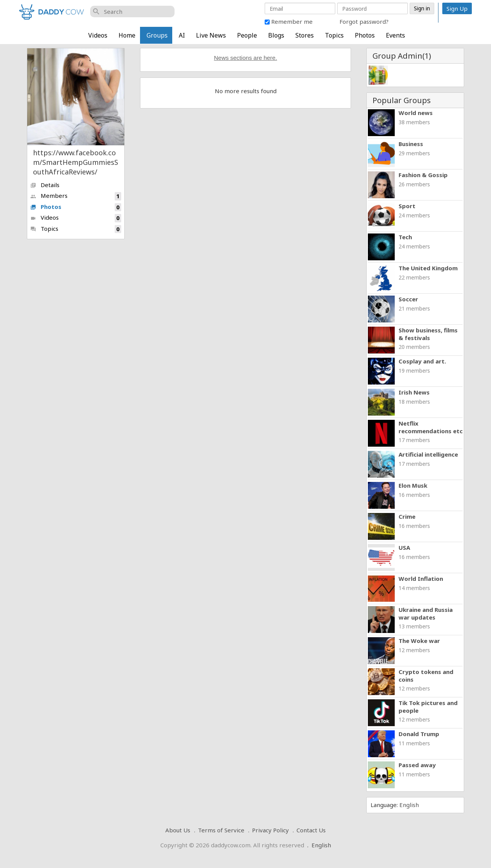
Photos (365, 35)
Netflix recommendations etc (431, 427)
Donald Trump (419, 734)
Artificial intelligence (428, 454)
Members (76, 196)
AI (182, 35)
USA (404, 547)
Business (411, 144)
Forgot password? (364, 21)
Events (395, 35)
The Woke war (419, 641)
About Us (178, 830)
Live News (211, 35)
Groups (157, 35)
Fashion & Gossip (423, 175)
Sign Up (457, 8)
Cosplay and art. (422, 361)
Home (127, 35)
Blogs (276, 35)
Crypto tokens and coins (426, 676)
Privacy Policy (270, 830)
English (409, 805)
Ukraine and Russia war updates (426, 613)
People (247, 35)
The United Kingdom (428, 268)
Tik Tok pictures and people (428, 707)
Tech (405, 237)
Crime (407, 516)
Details (45, 185)
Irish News (414, 392)
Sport (407, 206)
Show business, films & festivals (428, 334)
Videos (98, 35)
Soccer (408, 299)
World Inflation (421, 579)
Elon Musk (413, 485)
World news (416, 113)
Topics (334, 35)
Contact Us (311, 830)
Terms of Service (221, 830)
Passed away (417, 765)
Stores (305, 35)
